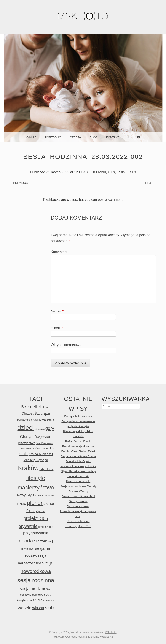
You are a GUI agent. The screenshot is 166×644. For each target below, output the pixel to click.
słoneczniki (49, 601)
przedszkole (46, 527)
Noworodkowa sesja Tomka (78, 466)
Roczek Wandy (78, 491)
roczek (42, 541)
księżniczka (46, 469)
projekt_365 (36, 518)
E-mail (57, 328)
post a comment (110, 200)
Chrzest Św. (31, 413)
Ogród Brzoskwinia (45, 496)
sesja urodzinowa (36, 589)
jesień (46, 437)
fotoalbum (39, 429)
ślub (49, 608)
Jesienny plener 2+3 (78, 526)
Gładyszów (30, 437)
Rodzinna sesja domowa (78, 446)
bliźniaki (46, 407)
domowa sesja (44, 419)
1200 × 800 (83, 172)
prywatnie (28, 526)
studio (38, 600)
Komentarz (59, 252)
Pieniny (22, 504)
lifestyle (36, 478)
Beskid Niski (31, 407)
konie (23, 454)
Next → (151, 183)
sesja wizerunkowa (32, 595)
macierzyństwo (36, 488)
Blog (94, 137)
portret (42, 511)
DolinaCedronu (25, 420)
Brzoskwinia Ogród (78, 461)
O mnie (31, 137)
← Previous (19, 183)
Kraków (28, 468)
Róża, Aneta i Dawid (78, 441)
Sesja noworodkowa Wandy (78, 486)
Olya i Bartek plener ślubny (78, 471)
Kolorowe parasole (78, 481)
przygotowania (36, 533)
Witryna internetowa (66, 345)
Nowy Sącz (26, 495)
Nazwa (57, 311)
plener (35, 503)
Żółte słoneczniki (78, 476)
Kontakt (113, 137)
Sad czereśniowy (78, 506)
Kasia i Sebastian (78, 521)
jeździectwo (27, 443)
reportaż (26, 541)
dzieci (25, 428)
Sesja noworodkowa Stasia (78, 456)
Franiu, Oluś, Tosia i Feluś (116, 172)
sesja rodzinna (36, 580)
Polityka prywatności (64, 637)
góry (50, 428)
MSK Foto (111, 632)
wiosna (38, 608)
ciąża (45, 413)
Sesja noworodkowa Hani (78, 496)
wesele (25, 608)
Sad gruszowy (78, 501)
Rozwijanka (106, 637)
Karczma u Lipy (44, 448)
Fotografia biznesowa (78, 416)
